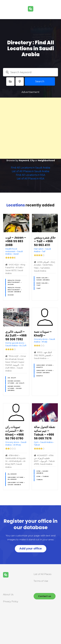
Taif (39, 288)
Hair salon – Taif (43, 284)
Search (40, 81)
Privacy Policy (11, 602)
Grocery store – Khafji (45, 366)
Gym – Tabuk (43, 476)
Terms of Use (41, 581)
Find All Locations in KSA (31, 175)
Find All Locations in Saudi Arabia (31, 168)
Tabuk (40, 480)
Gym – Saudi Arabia (42, 472)
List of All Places (42, 574)
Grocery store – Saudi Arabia (45, 371)
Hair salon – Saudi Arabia (43, 279)
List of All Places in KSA (31, 179)
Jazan (11, 295)
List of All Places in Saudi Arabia (31, 171)
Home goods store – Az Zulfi (16, 382)
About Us (8, 595)
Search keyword (7, 72)
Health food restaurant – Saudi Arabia (15, 290)
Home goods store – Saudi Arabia (15, 388)
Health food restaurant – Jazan (15, 282)
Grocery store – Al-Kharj (16, 478)
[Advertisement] (31, 128)
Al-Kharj (12, 474)
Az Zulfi (12, 378)
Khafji (40, 376)
